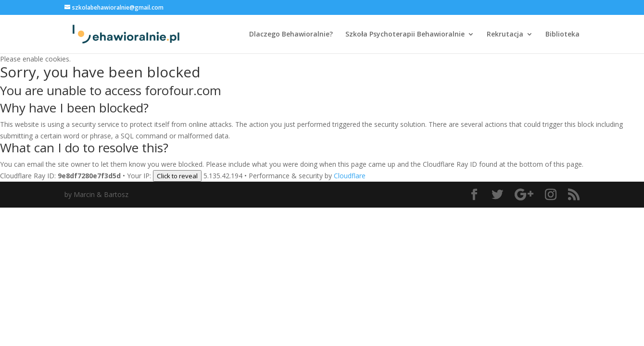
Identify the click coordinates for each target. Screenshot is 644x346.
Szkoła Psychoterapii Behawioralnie (405, 35)
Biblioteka (562, 35)
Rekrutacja (505, 35)
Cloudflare (350, 176)
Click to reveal (177, 176)
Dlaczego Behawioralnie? (291, 35)
